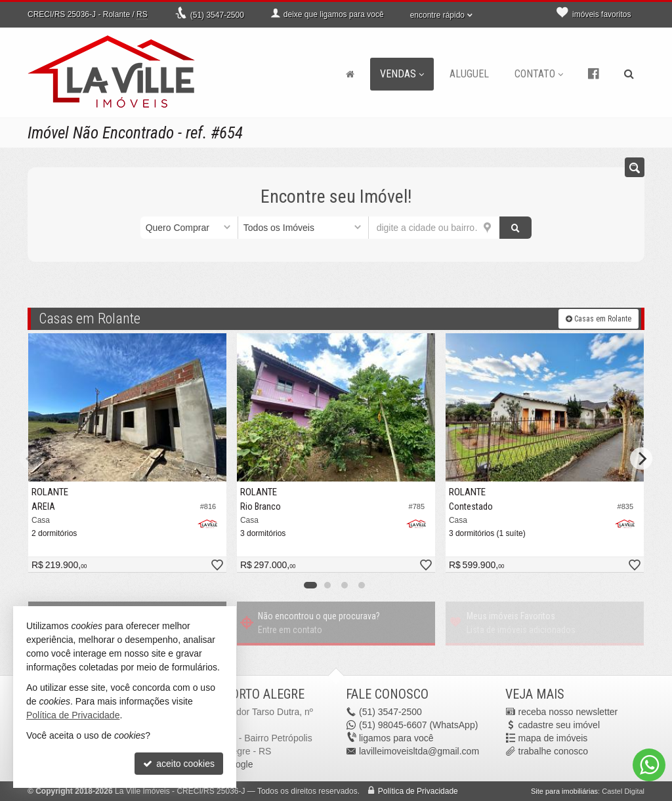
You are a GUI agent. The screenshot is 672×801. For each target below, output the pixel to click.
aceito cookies (179, 764)
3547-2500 (217, 15)
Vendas (402, 74)
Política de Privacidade (418, 791)
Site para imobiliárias (564, 791)
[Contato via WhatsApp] (649, 765)
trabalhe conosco (554, 751)
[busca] (629, 74)
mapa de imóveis (553, 738)
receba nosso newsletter (568, 712)
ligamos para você (396, 738)
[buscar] (516, 228)
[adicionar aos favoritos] (217, 566)
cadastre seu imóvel (559, 725)
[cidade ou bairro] (434, 228)
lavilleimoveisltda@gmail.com (419, 751)
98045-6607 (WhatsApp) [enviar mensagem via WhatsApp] (418, 725)
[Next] (641, 459)
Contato (539, 74)
